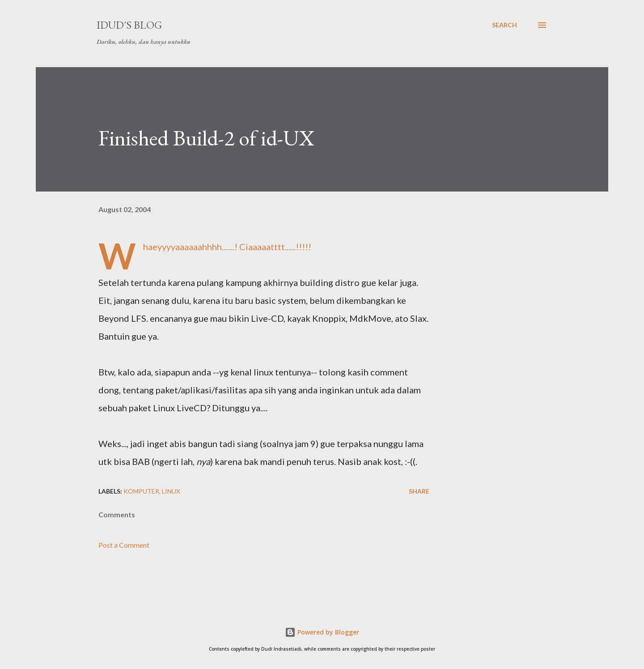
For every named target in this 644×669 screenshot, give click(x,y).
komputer (141, 491)
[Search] (504, 25)
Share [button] (419, 491)
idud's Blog (129, 25)
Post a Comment (124, 545)
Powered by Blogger (322, 632)
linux (171, 491)
